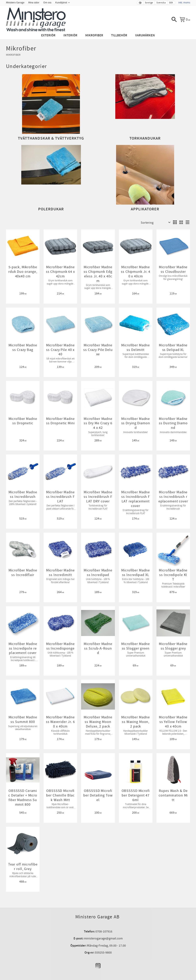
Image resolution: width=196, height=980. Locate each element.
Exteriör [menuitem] (48, 35)
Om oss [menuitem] (47, 3)
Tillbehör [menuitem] (119, 35)
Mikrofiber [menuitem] (94, 35)
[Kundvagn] (185, 19)
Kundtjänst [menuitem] (61, 3)
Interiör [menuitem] (70, 35)
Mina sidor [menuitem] (34, 3)
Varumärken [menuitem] (145, 35)
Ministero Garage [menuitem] (15, 3)
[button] (174, 19)
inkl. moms (184, 3)
